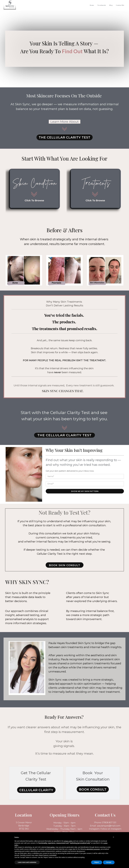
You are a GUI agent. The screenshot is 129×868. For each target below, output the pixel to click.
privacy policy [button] (68, 841)
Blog (111, 5)
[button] (113, 837)
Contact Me (120, 5)
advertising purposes (93, 849)
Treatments (102, 5)
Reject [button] (97, 862)
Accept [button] (109, 862)
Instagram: (95, 829)
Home (92, 5)
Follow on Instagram (111, 829)
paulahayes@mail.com (109, 826)
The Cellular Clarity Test (65, 137)
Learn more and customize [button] (27, 862)
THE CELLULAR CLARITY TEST (64, 435)
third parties (51, 847)
